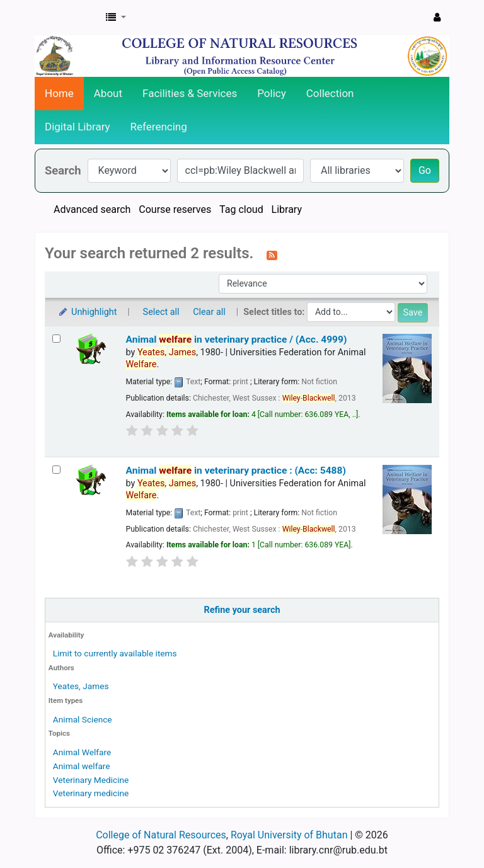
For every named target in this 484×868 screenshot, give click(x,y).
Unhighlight (87, 312)
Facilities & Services (190, 93)
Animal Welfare (82, 752)
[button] (116, 18)
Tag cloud (241, 209)
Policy (272, 93)
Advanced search (92, 209)
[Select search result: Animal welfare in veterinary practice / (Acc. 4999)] (56, 339)
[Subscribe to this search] (272, 254)
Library (287, 209)
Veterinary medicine (91, 793)
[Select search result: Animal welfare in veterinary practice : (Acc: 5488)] (56, 470)
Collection (330, 93)
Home (59, 93)
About (108, 93)
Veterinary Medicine (91, 780)
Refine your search (242, 610)
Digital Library (78, 127)
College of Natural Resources (161, 835)
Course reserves (175, 209)
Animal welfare (82, 766)
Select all (161, 312)
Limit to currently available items (115, 653)
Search (63, 170)
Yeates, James (81, 686)
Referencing (159, 127)
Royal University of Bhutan (289, 835)
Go (425, 170)
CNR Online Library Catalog (67, 18)
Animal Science (83, 719)
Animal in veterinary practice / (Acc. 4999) (237, 340)
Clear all (209, 312)
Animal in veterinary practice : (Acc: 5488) (236, 471)
